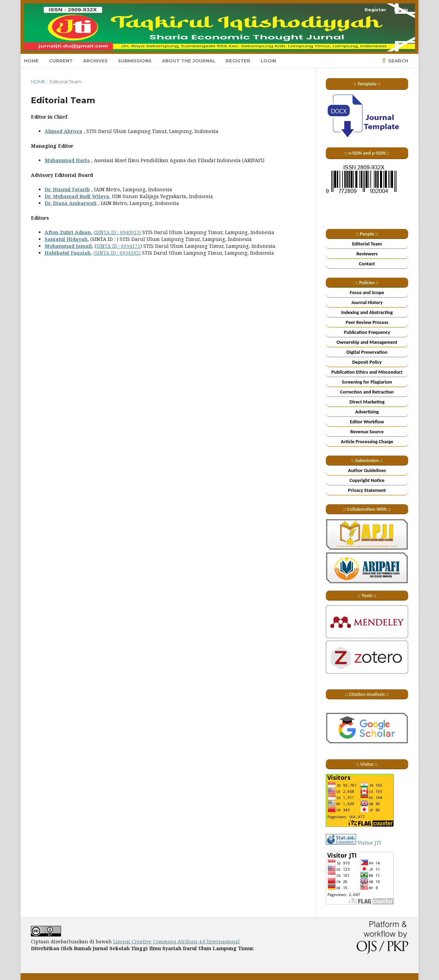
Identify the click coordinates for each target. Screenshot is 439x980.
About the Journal (189, 61)
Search (398, 61)
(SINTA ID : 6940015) (117, 232)
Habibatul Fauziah (68, 253)
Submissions (135, 61)
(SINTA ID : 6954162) (117, 253)
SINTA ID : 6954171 (118, 246)
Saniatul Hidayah (66, 239)
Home (31, 61)
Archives (95, 61)
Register (238, 61)
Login (268, 61)
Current (61, 61)
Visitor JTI (369, 843)
